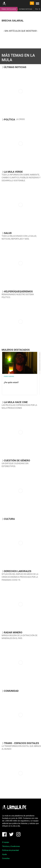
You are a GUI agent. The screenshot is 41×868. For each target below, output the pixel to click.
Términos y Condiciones (11, 846)
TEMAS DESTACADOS (9, 9)
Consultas (6, 858)
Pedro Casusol (9, 376)
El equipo (6, 842)
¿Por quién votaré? (11, 382)
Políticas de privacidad (10, 850)
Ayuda (4, 854)
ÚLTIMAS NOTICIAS (26, 9)
